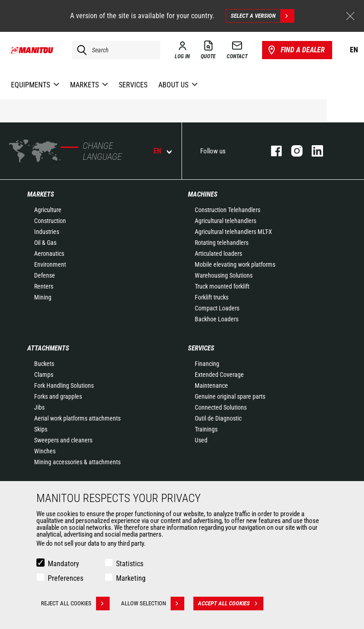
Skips (41, 429)
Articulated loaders (218, 254)
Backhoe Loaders (217, 319)
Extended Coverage (219, 375)
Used (201, 440)
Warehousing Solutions (224, 275)
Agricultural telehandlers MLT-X (233, 232)
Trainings (206, 429)
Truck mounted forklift (222, 286)
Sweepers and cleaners (63, 440)
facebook (272, 151)
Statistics (130, 564)
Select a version (262, 16)
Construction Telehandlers (227, 210)
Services (201, 348)
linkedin (313, 151)
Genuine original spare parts (230, 396)
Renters (44, 286)
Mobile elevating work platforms (235, 264)
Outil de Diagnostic (218, 418)
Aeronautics (49, 254)
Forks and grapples (58, 396)
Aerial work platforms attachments (77, 418)
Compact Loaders (217, 308)
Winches (45, 451)
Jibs (39, 407)
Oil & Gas (45, 243)
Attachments (48, 348)
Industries (47, 232)
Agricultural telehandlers (225, 221)
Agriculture (48, 210)
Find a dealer (296, 50)
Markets (41, 194)
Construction (50, 221)
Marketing (131, 578)
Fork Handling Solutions (64, 386)
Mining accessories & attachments (77, 462)
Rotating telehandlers (222, 243)
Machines (203, 194)
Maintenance (211, 386)
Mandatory (63, 564)
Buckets (44, 364)
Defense (45, 275)
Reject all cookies (75, 604)
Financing (207, 364)
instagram (292, 151)
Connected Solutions (221, 407)
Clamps (44, 375)
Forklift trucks (212, 297)
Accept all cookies (231, 604)
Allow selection (153, 604)
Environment (50, 264)
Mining (43, 297)
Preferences (66, 578)
